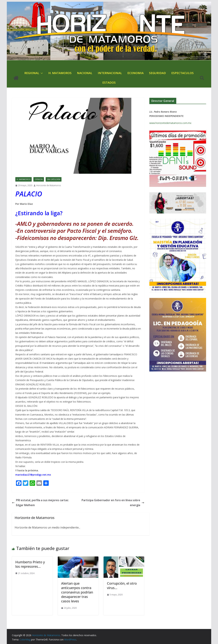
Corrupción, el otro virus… (122, 586)
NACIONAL (85, 73)
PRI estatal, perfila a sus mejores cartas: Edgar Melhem (40, 503)
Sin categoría (54, 179)
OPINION (39, 179)
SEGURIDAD (157, 73)
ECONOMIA (135, 73)
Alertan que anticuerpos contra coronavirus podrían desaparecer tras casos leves (77, 592)
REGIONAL (32, 73)
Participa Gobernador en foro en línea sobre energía (113, 503)
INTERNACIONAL (110, 73)
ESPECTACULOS (182, 73)
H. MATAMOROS (60, 73)
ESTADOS (109, 83)
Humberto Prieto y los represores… (30, 564)
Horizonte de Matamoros (49, 185)
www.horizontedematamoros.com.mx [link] (170, 123)
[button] (41, 73)
